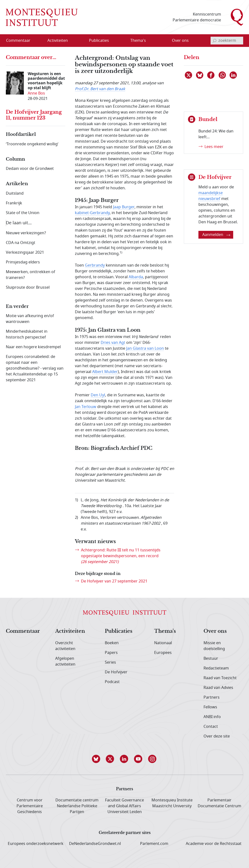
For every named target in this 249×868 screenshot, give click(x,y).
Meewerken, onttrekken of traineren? (31, 275)
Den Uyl (98, 395)
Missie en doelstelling (214, 646)
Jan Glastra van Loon (145, 348)
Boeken (112, 643)
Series (110, 662)
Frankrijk (14, 203)
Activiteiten (70, 631)
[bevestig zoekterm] (214, 41)
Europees (163, 653)
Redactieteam (216, 668)
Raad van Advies (218, 688)
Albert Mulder (105, 372)
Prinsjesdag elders (23, 262)
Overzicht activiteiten (65, 646)
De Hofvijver (116, 672)
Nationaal (163, 643)
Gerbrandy (95, 265)
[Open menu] (73, 41)
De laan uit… (19, 223)
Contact (211, 727)
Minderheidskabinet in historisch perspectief (27, 334)
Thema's (165, 631)
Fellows (210, 707)
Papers (111, 653)
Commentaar (23, 631)
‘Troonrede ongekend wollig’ (32, 144)
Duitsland (15, 193)
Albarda (136, 277)
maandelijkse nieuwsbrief (211, 196)
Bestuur (211, 659)
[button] (96, 759)
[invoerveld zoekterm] (227, 41)
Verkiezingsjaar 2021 (25, 252)
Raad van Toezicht (220, 678)
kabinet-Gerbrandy (92, 213)
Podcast (112, 682)
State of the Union (23, 213)
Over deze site (217, 736)
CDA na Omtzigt (21, 243)
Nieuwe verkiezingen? (26, 233)
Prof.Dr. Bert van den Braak (100, 89)
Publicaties (119, 631)
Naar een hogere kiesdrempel (33, 347)
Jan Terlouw (86, 407)
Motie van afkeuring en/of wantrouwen (30, 319)
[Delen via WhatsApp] (222, 75)
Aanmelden (216, 235)
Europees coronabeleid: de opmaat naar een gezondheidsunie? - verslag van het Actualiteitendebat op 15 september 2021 (35, 368)
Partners (212, 697)
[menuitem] (21, 41)
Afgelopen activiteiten (65, 661)
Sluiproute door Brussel (28, 287)
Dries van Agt (113, 343)
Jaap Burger (124, 207)
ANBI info (212, 717)
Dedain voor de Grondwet (30, 169)
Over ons (215, 631)
